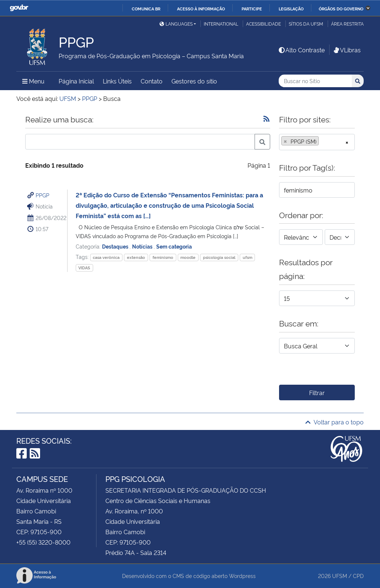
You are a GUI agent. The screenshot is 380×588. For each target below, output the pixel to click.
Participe (252, 9)
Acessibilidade (263, 24)
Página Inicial (76, 81)
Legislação (291, 9)
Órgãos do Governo (341, 9)
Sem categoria (174, 246)
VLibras (347, 50)
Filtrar (317, 392)
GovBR (19, 8)
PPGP (42, 195)
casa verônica (106, 257)
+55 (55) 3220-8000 (43, 542)
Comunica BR (146, 9)
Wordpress (242, 576)
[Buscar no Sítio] (315, 81)
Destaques (116, 246)
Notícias (143, 246)
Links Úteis (117, 81)
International (221, 24)
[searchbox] (323, 141)
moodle (188, 257)
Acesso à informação (201, 9)
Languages (176, 24)
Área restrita (347, 24)
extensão (136, 257)
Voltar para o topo (335, 422)
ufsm (248, 257)
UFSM (340, 576)
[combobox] (317, 142)
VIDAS (84, 268)
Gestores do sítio (194, 81)
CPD (358, 576)
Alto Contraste (301, 50)
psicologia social (219, 257)
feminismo (163, 257)
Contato (152, 81)
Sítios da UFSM (306, 24)
